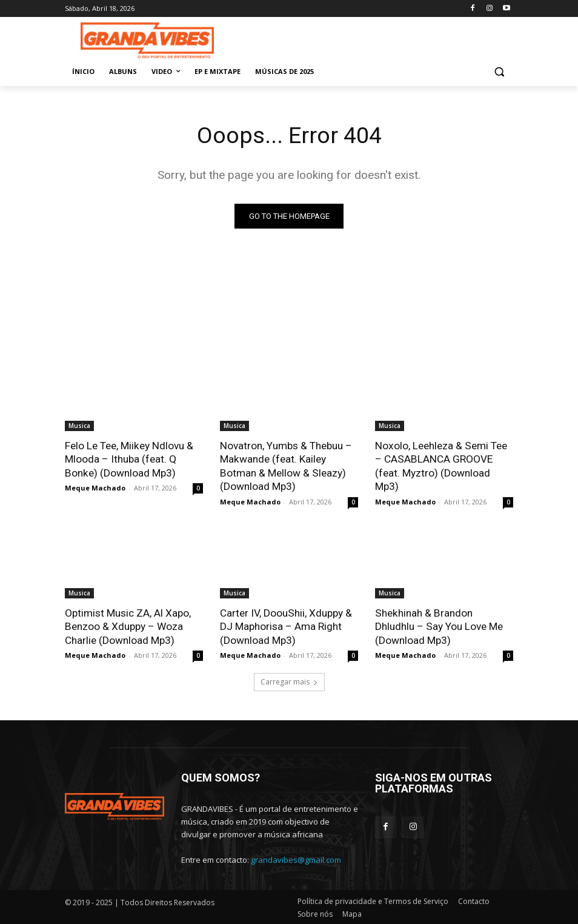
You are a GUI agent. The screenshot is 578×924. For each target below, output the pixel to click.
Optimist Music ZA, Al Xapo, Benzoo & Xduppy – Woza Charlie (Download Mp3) (128, 625)
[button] (499, 72)
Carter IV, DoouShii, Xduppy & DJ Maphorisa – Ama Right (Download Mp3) (286, 625)
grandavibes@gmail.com (296, 858)
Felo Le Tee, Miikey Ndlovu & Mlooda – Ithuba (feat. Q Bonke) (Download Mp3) (128, 459)
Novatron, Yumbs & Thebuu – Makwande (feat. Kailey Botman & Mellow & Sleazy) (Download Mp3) (286, 466)
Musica (79, 426)
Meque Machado (95, 487)
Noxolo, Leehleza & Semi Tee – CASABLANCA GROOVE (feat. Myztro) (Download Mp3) (440, 466)
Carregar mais (289, 681)
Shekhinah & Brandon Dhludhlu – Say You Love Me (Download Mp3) (444, 625)
